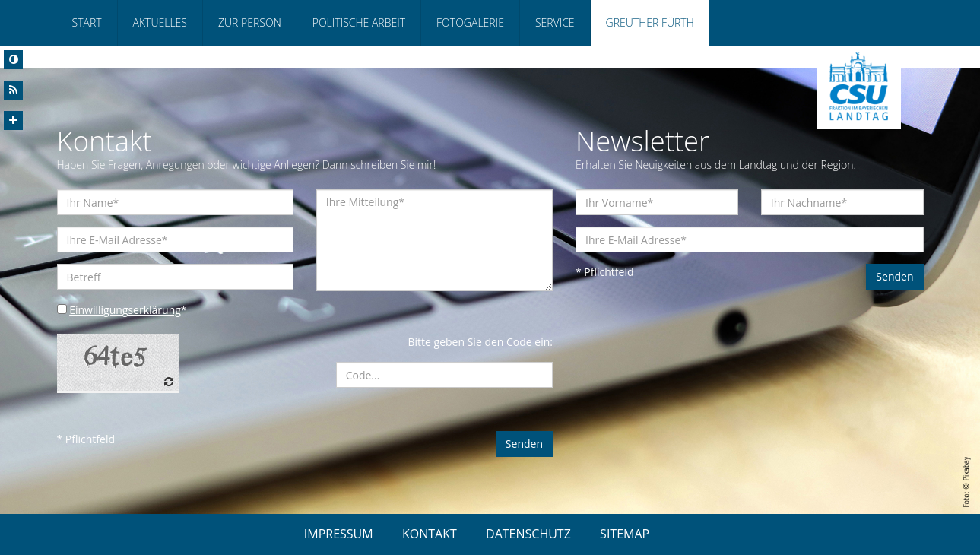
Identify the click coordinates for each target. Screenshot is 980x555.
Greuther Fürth (650, 22)
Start (87, 22)
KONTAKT (430, 534)
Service (555, 22)
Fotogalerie (470, 22)
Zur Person (250, 22)
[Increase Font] (13, 121)
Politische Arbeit (359, 22)
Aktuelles (160, 22)
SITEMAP (625, 534)
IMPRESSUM (339, 534)
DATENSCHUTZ (528, 534)
